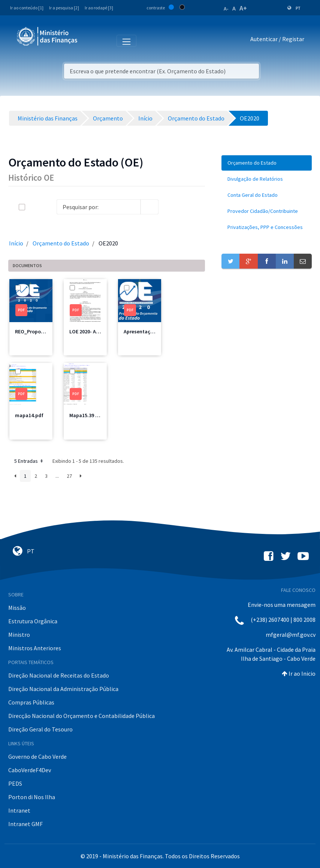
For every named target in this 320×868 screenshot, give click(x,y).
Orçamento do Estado (61, 243)
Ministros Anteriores (35, 648)
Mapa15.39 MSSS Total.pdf (100, 415)
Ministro (19, 635)
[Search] (99, 207)
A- (226, 9)
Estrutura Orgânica (33, 621)
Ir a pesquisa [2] (64, 8)
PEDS (15, 783)
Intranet (19, 810)
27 (69, 476)
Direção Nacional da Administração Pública (63, 689)
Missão (17, 608)
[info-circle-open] (170, 207)
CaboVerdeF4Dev (30, 770)
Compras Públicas (31, 702)
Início (16, 243)
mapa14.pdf (29, 415)
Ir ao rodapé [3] (99, 8)
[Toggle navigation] (89, 40)
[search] (150, 207)
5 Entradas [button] (29, 461)
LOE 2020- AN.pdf (89, 331)
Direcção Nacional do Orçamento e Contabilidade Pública (81, 716)
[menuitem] (267, 163)
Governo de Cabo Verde (37, 757)
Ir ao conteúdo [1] (27, 8)
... (57, 476)
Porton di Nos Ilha (32, 797)
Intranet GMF (25, 824)
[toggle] (34, 207)
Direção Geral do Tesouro (40, 729)
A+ (243, 8)
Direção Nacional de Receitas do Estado (59, 675)
